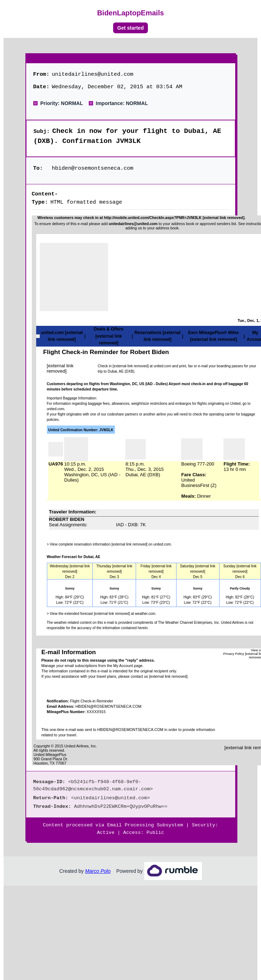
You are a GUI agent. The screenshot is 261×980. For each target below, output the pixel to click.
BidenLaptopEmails (130, 13)
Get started (131, 28)
